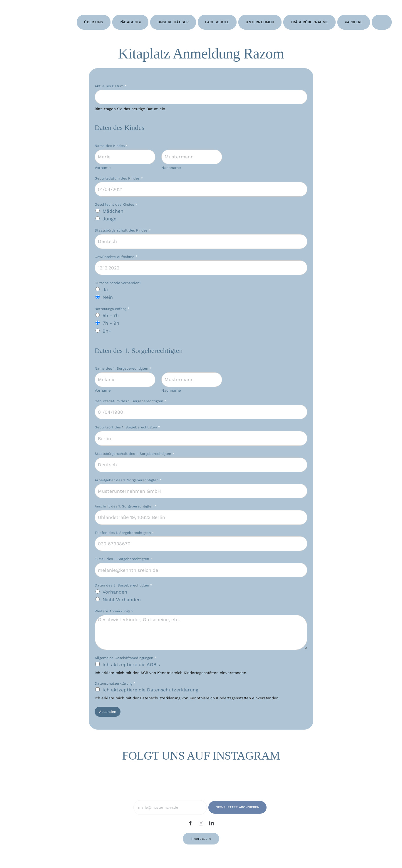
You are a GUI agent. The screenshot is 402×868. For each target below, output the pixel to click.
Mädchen (113, 211)
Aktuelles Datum (111, 86)
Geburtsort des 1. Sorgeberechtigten (127, 427)
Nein (108, 297)
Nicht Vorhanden (122, 600)
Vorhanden (115, 592)
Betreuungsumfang (112, 309)
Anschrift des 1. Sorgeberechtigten (126, 506)
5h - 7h (111, 315)
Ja (105, 290)
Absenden (108, 712)
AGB (144, 673)
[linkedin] (212, 823)
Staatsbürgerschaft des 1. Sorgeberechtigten (134, 454)
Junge (109, 219)
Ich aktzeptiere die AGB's (131, 665)
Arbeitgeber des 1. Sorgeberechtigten (128, 480)
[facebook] (190, 823)
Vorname (103, 168)
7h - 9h (111, 323)
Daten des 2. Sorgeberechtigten (123, 585)
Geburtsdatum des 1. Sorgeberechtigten (130, 401)
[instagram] (201, 823)
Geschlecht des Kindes (116, 205)
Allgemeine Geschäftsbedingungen (125, 658)
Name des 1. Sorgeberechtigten (123, 368)
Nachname (171, 168)
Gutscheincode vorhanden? (118, 283)
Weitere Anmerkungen (114, 611)
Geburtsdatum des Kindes (119, 178)
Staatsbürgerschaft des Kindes (123, 230)
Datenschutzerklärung (115, 683)
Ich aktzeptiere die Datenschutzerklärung (150, 690)
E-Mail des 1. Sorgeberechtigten (123, 559)
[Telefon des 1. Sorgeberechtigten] (201, 544)
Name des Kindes (111, 146)
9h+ (107, 331)
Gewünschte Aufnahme (116, 257)
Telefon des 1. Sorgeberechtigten (124, 533)
